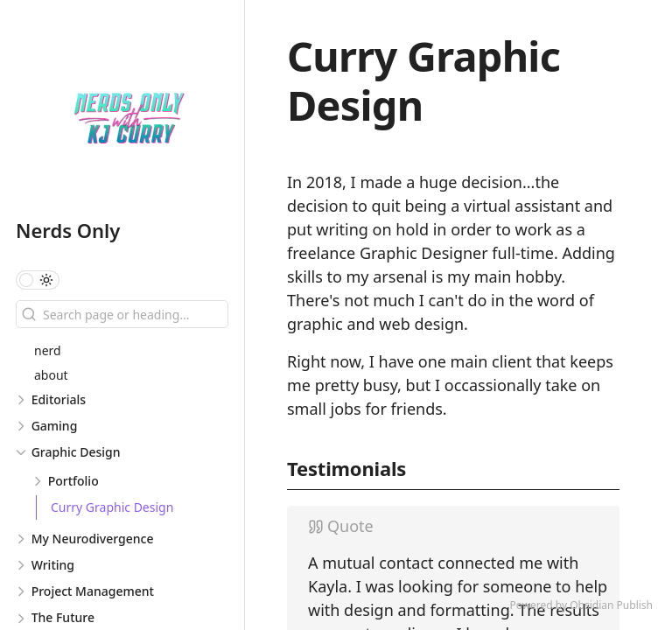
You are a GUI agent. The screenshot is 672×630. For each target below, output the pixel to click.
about (51, 375)
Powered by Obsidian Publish (581, 605)
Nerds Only (68, 230)
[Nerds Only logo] (130, 117)
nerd (48, 350)
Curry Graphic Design (112, 507)
